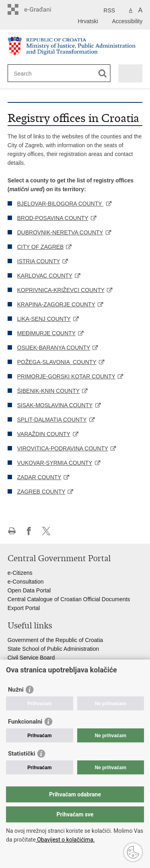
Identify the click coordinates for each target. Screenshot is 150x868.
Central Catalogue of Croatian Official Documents (69, 599)
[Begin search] (103, 73)
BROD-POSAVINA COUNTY (53, 218)
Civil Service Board (31, 658)
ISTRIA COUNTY (39, 261)
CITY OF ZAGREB (40, 247)
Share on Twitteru (46, 531)
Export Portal (24, 608)
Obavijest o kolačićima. (65, 840)
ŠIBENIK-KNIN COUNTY (48, 391)
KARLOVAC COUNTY (45, 276)
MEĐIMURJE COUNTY (46, 333)
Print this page (12, 531)
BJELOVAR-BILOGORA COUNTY (60, 204)
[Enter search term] (43, 73)
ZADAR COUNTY (39, 477)
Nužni (16, 690)
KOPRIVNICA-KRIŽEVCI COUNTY (61, 290)
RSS (109, 10)
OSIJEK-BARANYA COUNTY (54, 348)
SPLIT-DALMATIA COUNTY (52, 420)
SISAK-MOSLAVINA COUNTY (55, 405)
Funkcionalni (25, 722)
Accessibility (127, 21)
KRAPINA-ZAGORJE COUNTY (56, 304)
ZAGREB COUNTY (41, 492)
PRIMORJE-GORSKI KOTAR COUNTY (66, 376)
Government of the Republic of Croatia (55, 640)
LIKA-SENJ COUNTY (44, 319)
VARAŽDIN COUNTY (44, 434)
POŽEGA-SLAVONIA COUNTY (57, 362)
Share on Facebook (29, 531)
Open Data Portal (29, 590)
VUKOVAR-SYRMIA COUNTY (55, 463)
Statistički (22, 754)
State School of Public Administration (53, 649)
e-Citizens (20, 573)
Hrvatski (88, 21)
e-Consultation (26, 582)
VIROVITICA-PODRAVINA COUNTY (63, 448)
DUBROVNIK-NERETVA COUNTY (60, 232)
